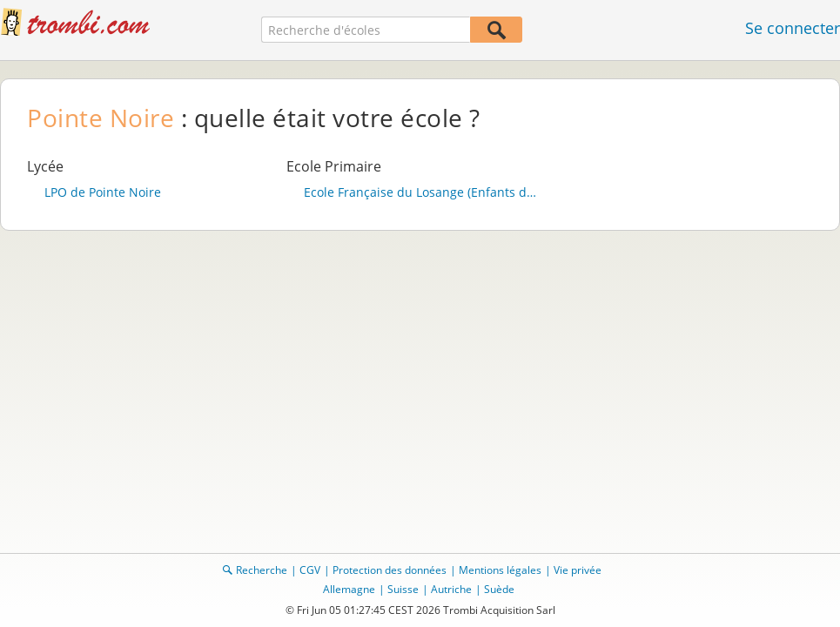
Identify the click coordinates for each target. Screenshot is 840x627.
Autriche (451, 589)
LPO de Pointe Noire (103, 192)
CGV (310, 570)
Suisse (403, 589)
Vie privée (578, 570)
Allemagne (349, 589)
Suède (499, 589)
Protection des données (390, 570)
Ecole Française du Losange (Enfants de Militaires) (420, 192)
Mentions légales (500, 570)
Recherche (262, 570)
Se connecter (793, 28)
